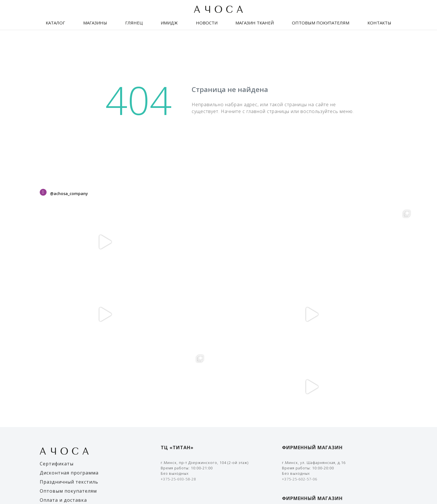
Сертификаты (57, 319)
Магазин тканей (255, 23)
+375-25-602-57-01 (300, 394)
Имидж (169, 23)
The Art (390, 484)
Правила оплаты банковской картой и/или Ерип (330, 428)
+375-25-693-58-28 (178, 334)
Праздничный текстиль (69, 337)
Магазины (95, 23)
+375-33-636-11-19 (300, 389)
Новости (207, 23)
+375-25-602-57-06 (300, 334)
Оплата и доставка (63, 355)
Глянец (134, 23)
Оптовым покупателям (321, 23)
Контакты (379, 23)
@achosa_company (69, 194)
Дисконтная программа (69, 328)
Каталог (55, 23)
